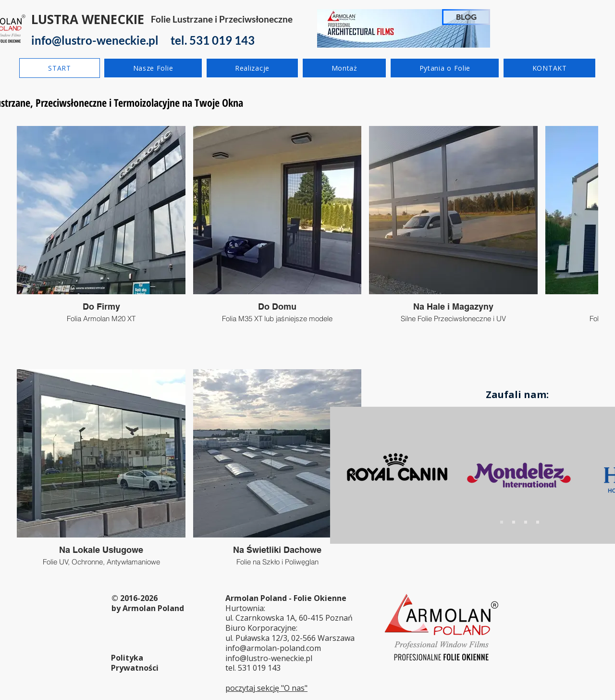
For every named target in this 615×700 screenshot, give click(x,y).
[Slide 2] (514, 522)
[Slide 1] (502, 522)
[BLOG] (466, 17)
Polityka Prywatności (135, 663)
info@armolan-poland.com (273, 648)
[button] (153, 68)
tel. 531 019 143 (253, 668)
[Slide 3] (526, 522)
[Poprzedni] (354, 475)
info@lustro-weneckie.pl (269, 658)
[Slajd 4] (538, 522)
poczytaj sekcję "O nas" (266, 688)
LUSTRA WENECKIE (88, 19)
